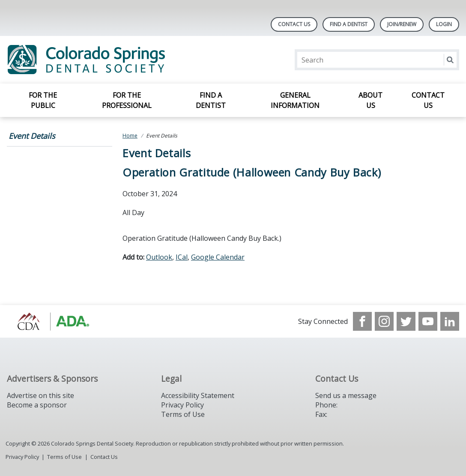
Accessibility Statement (198, 395)
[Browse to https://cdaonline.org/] (50, 321)
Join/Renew (402, 24)
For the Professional (127, 100)
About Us (370, 100)
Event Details (32, 136)
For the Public (43, 100)
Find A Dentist (349, 24)
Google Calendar (218, 257)
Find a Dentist (211, 100)
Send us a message (346, 395)
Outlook (159, 257)
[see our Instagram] (384, 321)
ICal (182, 257)
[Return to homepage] (118, 60)
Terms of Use (183, 414)
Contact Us (294, 24)
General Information (295, 100)
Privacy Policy (182, 405)
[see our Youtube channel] (428, 321)
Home (130, 136)
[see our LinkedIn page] (450, 321)
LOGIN (444, 24)
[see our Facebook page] (362, 321)
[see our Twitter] (406, 321)
